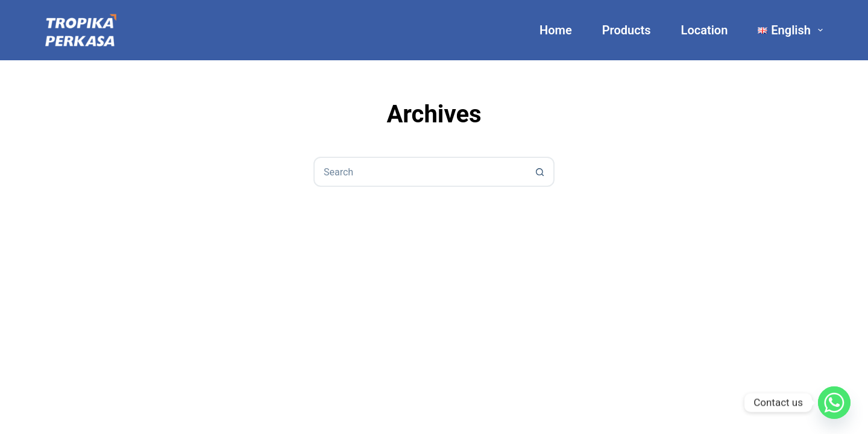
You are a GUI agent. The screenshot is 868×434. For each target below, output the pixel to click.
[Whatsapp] (834, 403)
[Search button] (539, 172)
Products (627, 30)
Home (556, 30)
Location (705, 30)
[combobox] (420, 172)
